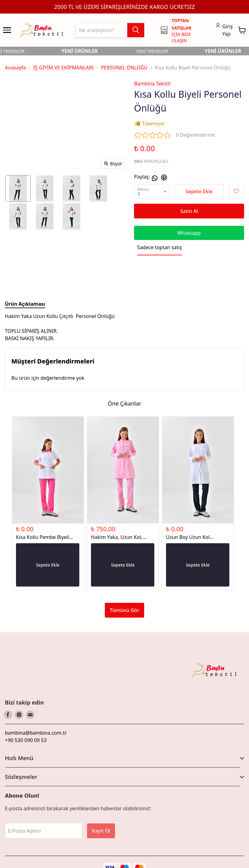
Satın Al (189, 211)
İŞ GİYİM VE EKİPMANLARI (63, 68)
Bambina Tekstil (152, 84)
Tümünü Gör (124, 610)
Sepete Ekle (199, 191)
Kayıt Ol (101, 831)
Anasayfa (15, 68)
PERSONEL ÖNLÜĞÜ (124, 68)
